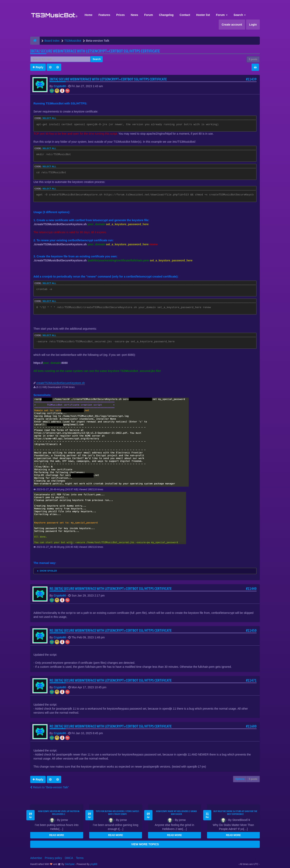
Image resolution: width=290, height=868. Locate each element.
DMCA (69, 858)
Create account (232, 25)
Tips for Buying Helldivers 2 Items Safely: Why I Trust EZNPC (118, 813)
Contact (185, 15)
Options (240, 779)
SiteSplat (69, 864)
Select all (49, 118)
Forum (149, 15)
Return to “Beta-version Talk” (50, 787)
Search (240, 15)
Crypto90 (60, 86)
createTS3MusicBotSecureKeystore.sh (61, 383)
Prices (120, 15)
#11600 (251, 726)
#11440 (251, 589)
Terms (80, 858)
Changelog (166, 15)
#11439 (251, 79)
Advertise (36, 858)
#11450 (251, 630)
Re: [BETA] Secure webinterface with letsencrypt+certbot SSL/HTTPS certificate (111, 589)
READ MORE (57, 835)
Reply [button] (38, 67)
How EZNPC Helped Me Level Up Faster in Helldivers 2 (59, 813)
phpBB (94, 864)
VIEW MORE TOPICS (145, 844)
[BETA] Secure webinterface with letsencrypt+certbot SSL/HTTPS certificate (95, 51)
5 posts (253, 59)
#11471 (251, 680)
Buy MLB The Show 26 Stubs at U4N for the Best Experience (235, 813)
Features (104, 15)
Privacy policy (53, 858)
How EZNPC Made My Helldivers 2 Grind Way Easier (177, 813)
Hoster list (203, 15)
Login (253, 25)
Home (89, 15)
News (134, 15)
